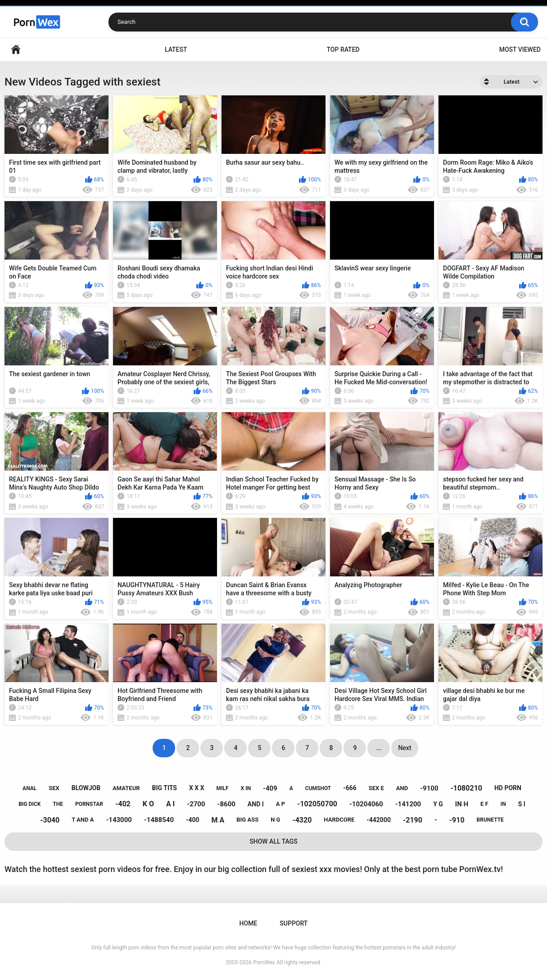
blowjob (86, 788)
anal (29, 788)
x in (246, 788)
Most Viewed (520, 49)
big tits (165, 788)
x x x (197, 788)
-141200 (408, 804)
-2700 (196, 804)
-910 (457, 820)
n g (275, 820)
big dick (29, 804)
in (503, 804)
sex (54, 788)
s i (522, 804)
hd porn (508, 788)
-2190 (413, 820)
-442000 (379, 820)
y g (438, 804)
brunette (490, 820)
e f (484, 804)
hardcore (339, 820)
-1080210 (466, 788)
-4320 (302, 820)
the (58, 804)
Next (405, 748)
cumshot (318, 788)
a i (170, 804)
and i (256, 804)
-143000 (119, 820)
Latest (176, 49)
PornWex (264, 962)
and (402, 788)
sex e (376, 788)
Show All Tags (273, 841)
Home (16, 50)
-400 (193, 820)
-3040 (50, 820)
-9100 (429, 788)
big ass (247, 820)
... (379, 748)
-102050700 (317, 804)
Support (294, 923)
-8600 (226, 804)
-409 (270, 788)
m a (218, 820)
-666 (350, 788)
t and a (83, 820)
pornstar (89, 804)
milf (223, 788)
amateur (126, 788)
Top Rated (343, 49)
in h (462, 804)
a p (280, 804)
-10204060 (366, 804)
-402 (123, 804)
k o (148, 804)
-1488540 (159, 820)
